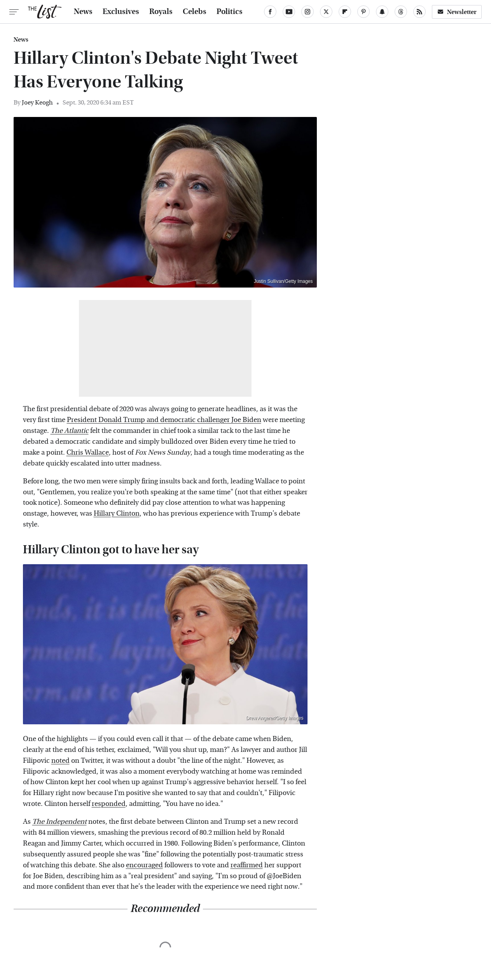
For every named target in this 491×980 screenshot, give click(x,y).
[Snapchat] (382, 12)
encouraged (144, 865)
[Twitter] (326, 12)
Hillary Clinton (117, 514)
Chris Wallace (88, 453)
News (83, 12)
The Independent (59, 822)
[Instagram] (308, 12)
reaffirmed (247, 865)
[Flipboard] (345, 12)
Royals (161, 12)
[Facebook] (270, 12)
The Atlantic (70, 431)
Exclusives (121, 12)
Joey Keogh (37, 102)
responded (109, 804)
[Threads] (401, 12)
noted (60, 761)
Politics (230, 12)
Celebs (195, 12)
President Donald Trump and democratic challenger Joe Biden (164, 420)
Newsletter (457, 12)
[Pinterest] (363, 12)
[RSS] (419, 12)
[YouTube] (289, 12)
